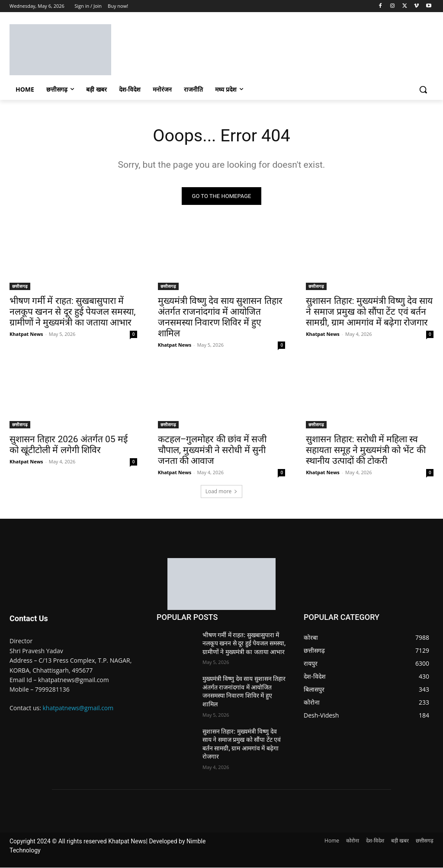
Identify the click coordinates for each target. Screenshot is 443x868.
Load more (222, 491)
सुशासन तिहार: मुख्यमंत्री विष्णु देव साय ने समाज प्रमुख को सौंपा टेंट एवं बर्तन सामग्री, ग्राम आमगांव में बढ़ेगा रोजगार (369, 312)
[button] (423, 89)
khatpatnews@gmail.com (78, 708)
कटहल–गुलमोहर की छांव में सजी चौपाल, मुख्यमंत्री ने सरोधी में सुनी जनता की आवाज (212, 450)
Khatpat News (26, 334)
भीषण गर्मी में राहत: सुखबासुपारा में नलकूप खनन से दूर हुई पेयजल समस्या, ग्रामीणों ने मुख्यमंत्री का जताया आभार (72, 312)
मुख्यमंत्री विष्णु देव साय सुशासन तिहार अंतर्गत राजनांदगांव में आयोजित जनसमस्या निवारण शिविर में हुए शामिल (220, 318)
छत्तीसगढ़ (20, 287)
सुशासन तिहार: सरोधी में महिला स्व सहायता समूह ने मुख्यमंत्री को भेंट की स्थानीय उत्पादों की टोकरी (366, 450)
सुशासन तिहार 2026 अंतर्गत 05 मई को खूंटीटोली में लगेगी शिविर (69, 445)
